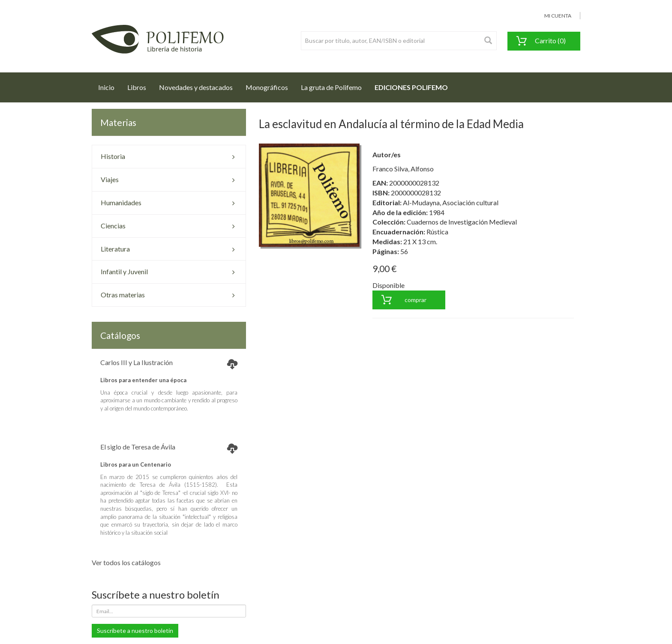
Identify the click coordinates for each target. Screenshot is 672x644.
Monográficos (267, 87)
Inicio (109, 85)
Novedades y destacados (196, 87)
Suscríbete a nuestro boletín (135, 631)
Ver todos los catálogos (126, 562)
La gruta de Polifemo (331, 87)
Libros (137, 87)
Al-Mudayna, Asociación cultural (451, 202)
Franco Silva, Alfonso (403, 169)
